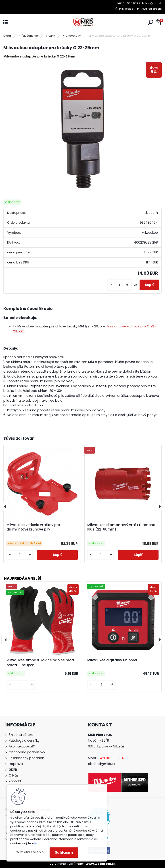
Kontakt (15, 781)
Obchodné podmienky (27, 752)
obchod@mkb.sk (102, 764)
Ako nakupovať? (22, 746)
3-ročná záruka (21, 735)
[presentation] (5, 507)
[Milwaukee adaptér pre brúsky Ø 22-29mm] (82, 129)
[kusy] (119, 285)
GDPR (13, 770)
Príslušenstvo (28, 36)
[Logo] (83, 22)
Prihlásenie (126, 9)
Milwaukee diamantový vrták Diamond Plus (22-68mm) (121, 527)
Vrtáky (50, 36)
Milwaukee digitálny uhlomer (112, 660)
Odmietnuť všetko (30, 852)
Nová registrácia (151, 9)
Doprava (16, 764)
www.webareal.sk (101, 864)
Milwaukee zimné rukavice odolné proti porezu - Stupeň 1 (40, 663)
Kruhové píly (72, 36)
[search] (151, 22)
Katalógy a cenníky (24, 741)
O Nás (14, 775)
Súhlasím (64, 852)
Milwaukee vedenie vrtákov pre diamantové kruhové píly (33, 527)
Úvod (7, 36)
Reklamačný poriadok (26, 758)
